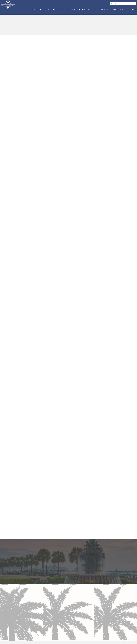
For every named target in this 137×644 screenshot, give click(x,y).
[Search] (123, 3)
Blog (73, 9)
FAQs (93, 9)
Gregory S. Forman (60, 9)
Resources (103, 9)
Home (34, 9)
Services (44, 9)
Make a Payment (118, 9)
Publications (83, 9)
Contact (132, 9)
